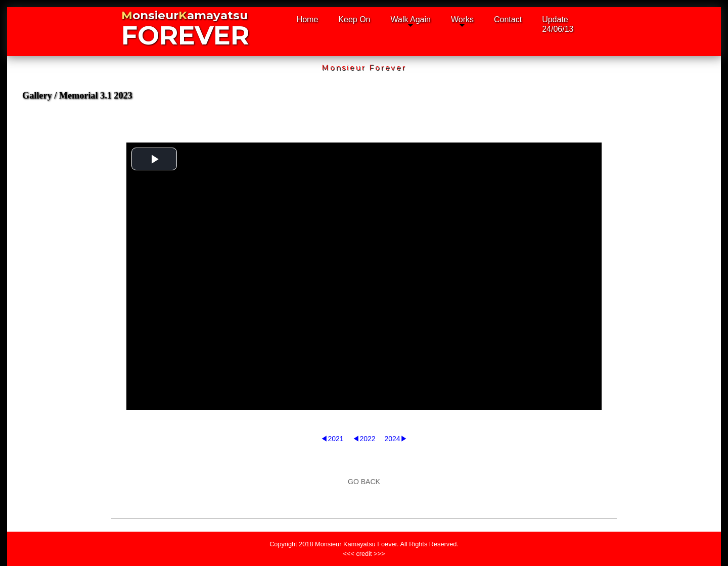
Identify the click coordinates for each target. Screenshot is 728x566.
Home (308, 19)
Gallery (37, 96)
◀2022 (364, 439)
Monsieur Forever (364, 68)
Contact (508, 19)
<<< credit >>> (364, 554)
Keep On (354, 19)
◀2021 (332, 439)
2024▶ (396, 439)
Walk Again (411, 19)
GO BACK (364, 482)
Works (462, 19)
